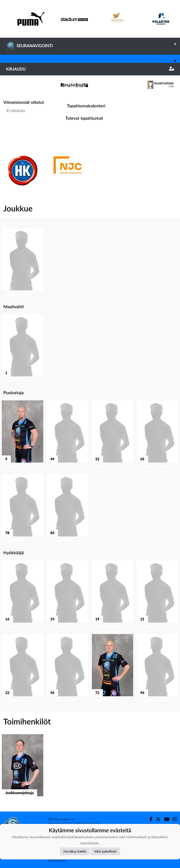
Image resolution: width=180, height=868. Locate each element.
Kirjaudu (90, 69)
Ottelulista (14, 128)
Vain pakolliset (105, 851)
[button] (23, 263)
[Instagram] (173, 819)
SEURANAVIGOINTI (93, 44)
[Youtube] (165, 819)
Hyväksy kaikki (75, 851)
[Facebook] (149, 819)
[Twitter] (156, 819)
